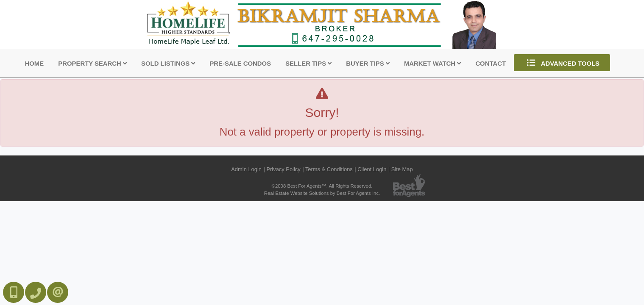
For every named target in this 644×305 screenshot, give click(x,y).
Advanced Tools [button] (562, 63)
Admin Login (246, 169)
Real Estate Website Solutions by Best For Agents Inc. (322, 193)
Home (35, 64)
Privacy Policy (283, 169)
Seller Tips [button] (308, 64)
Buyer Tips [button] (368, 64)
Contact (491, 64)
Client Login (372, 169)
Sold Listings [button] (168, 64)
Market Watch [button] (432, 64)
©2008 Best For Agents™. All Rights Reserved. (322, 186)
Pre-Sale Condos (240, 64)
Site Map (402, 169)
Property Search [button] (92, 64)
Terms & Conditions (329, 169)
